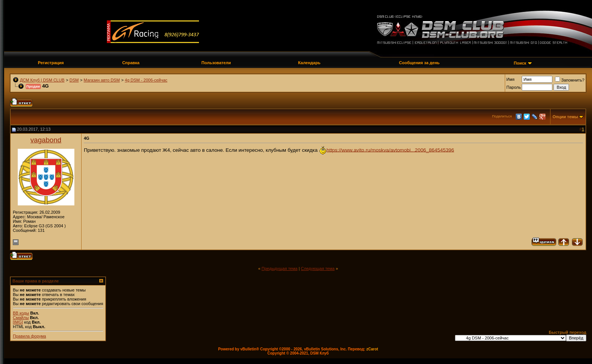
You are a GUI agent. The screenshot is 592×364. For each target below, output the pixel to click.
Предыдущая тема (280, 268)
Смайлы (21, 318)
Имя (510, 79)
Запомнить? (570, 80)
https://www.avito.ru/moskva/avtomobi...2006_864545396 (390, 150)
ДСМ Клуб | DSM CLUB (42, 80)
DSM (74, 80)
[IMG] (18, 322)
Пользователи (216, 63)
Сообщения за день (419, 63)
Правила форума (29, 336)
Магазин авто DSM (102, 80)
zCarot (372, 349)
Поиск (520, 63)
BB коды (21, 313)
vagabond (46, 140)
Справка (131, 63)
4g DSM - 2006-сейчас (146, 80)
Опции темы (565, 117)
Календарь (309, 63)
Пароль (513, 87)
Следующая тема (318, 268)
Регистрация (51, 63)
